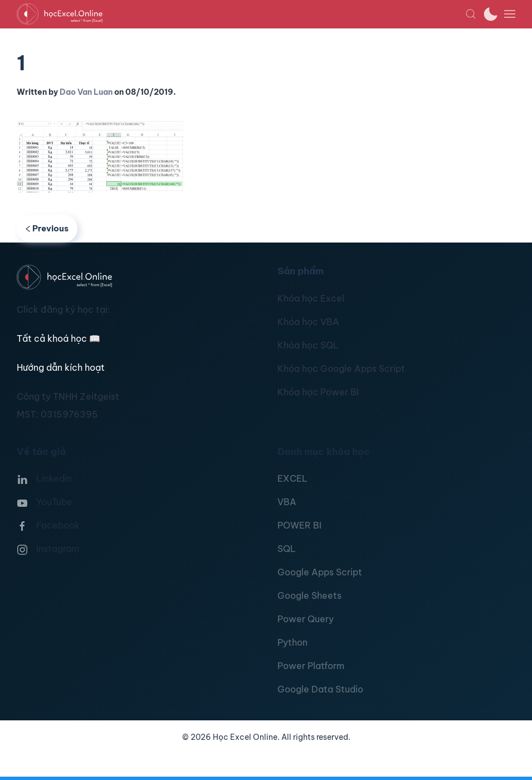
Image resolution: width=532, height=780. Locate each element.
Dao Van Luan (86, 92)
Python (292, 642)
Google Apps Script (320, 572)
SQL (287, 549)
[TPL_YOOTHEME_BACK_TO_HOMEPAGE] (241, 14)
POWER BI (299, 525)
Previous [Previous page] (47, 228)
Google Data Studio (320, 689)
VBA (287, 502)
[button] (471, 14)
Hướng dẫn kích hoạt (61, 367)
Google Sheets (309, 595)
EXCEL (292, 478)
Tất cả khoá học (58, 338)
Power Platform (311, 666)
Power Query (306, 619)
